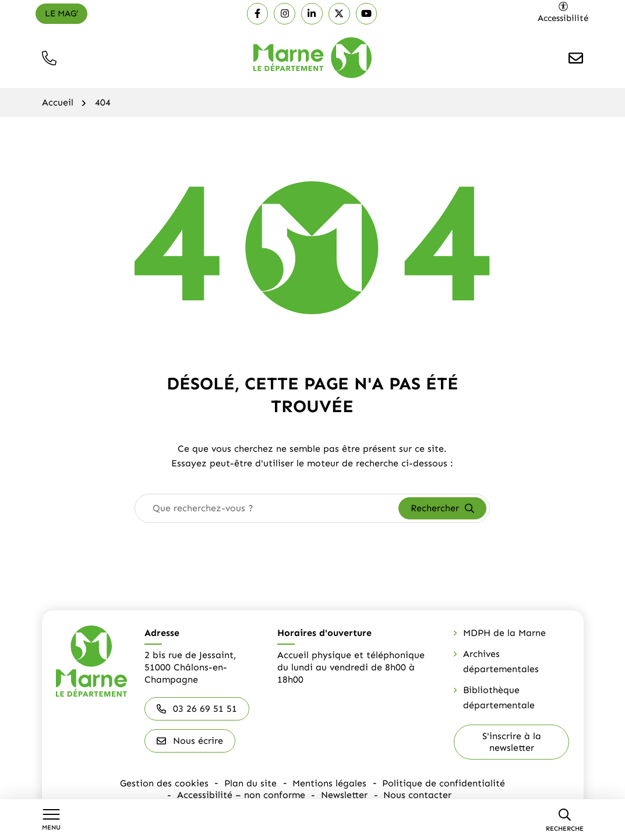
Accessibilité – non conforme (242, 794)
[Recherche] (565, 820)
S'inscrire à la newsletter (512, 742)
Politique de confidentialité (443, 783)
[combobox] (267, 508)
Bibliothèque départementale (499, 697)
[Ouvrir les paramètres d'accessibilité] (564, 13)
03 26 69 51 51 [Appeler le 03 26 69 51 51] (197, 709)
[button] (49, 58)
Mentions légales (329, 783)
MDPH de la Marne (504, 633)
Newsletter (344, 794)
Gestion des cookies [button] (165, 783)
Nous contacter (417, 794)
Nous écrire (190, 741)
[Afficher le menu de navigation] (51, 820)
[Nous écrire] (576, 58)
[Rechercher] (442, 508)
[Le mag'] (61, 14)
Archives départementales (501, 661)
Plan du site (251, 783)
